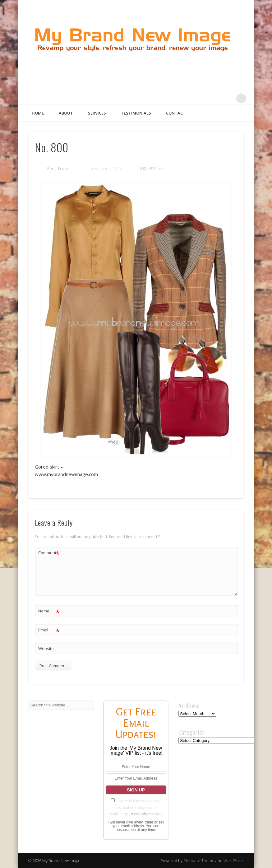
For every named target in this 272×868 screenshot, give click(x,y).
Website (46, 649)
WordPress (234, 861)
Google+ (228, 98)
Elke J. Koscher (59, 169)
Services (97, 113)
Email (49, 630)
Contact (176, 113)
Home (38, 113)
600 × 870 (148, 169)
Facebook (190, 98)
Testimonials (136, 113)
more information (145, 814)
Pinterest (216, 98)
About (66, 113)
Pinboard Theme (199, 861)
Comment (49, 553)
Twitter (203, 98)
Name (49, 611)
